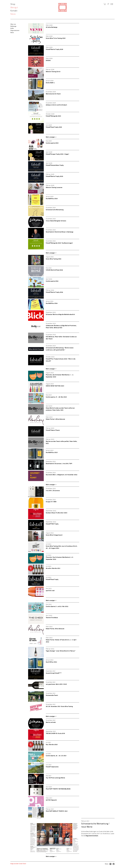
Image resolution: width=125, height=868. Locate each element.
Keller (12, 28)
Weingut (14, 8)
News (13, 14)
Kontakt (14, 11)
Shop (13, 4)
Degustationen (15, 30)
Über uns (13, 24)
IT (108, 4)
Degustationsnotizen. (92, 836)
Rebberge (13, 26)
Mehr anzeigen (50, 137)
